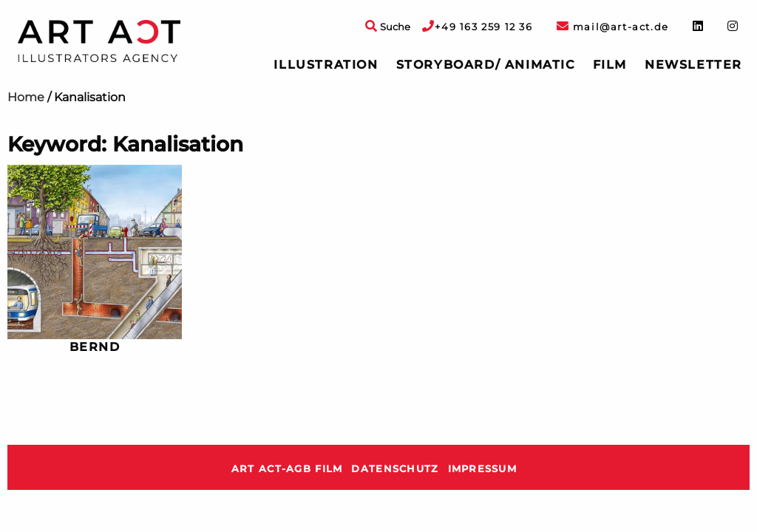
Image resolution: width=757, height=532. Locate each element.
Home (26, 97)
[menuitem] (326, 65)
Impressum (483, 469)
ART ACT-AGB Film (287, 469)
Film (610, 65)
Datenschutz (395, 469)
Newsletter (693, 65)
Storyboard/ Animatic (486, 65)
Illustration (326, 65)
